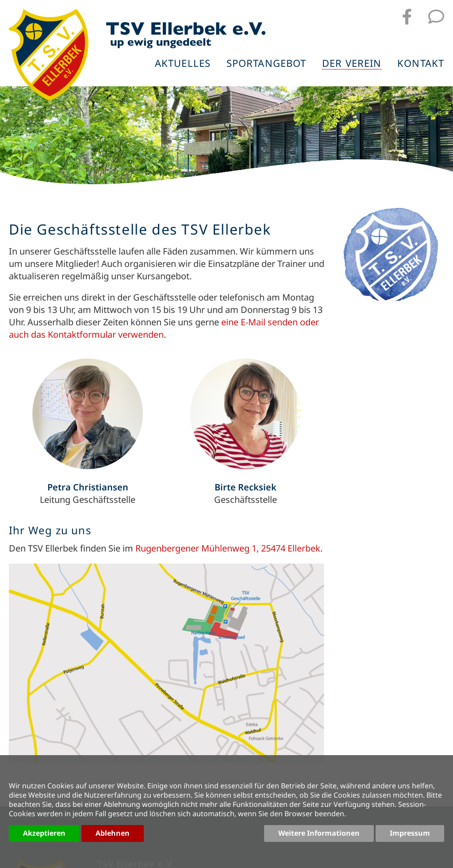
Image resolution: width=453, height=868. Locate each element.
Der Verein (352, 64)
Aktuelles (183, 64)
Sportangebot (266, 64)
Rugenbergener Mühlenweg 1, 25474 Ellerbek (228, 548)
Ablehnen (113, 833)
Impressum (410, 833)
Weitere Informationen (319, 833)
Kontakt (421, 64)
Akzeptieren (44, 833)
